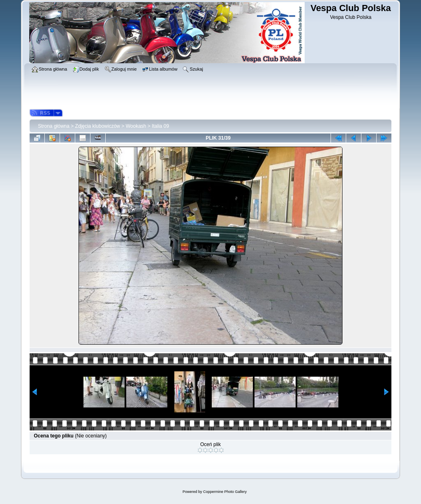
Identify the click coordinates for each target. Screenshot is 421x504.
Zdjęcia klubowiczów (98, 126)
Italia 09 (160, 126)
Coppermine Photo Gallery (225, 492)
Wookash (136, 126)
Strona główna (54, 126)
